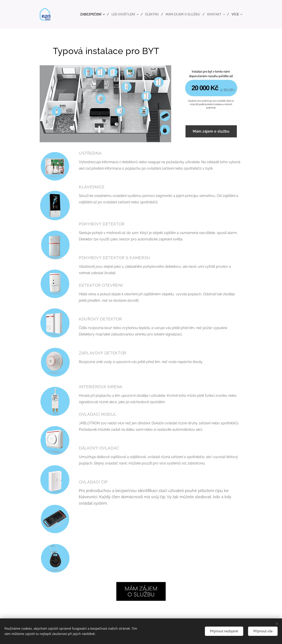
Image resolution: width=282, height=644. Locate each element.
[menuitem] (87, 14)
